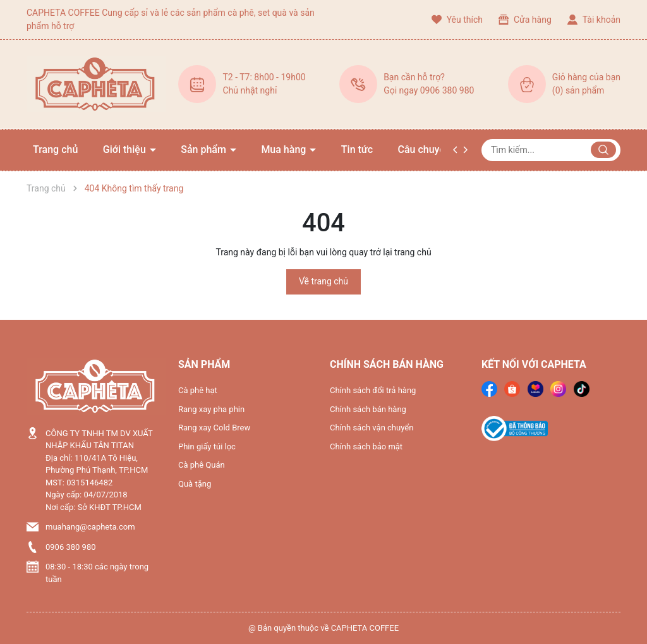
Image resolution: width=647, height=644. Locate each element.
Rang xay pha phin (211, 409)
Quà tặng (195, 484)
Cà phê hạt (198, 390)
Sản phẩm (205, 149)
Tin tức (357, 149)
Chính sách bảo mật (366, 447)
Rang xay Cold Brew (214, 428)
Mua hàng (285, 149)
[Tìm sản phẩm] (551, 150)
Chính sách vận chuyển (372, 428)
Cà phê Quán (202, 465)
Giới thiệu (126, 149)
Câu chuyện (424, 149)
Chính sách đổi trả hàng (373, 390)
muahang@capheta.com (90, 527)
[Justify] (603, 150)
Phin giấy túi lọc (207, 447)
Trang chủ (55, 149)
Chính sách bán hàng (368, 409)
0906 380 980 (71, 547)
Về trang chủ (323, 281)
